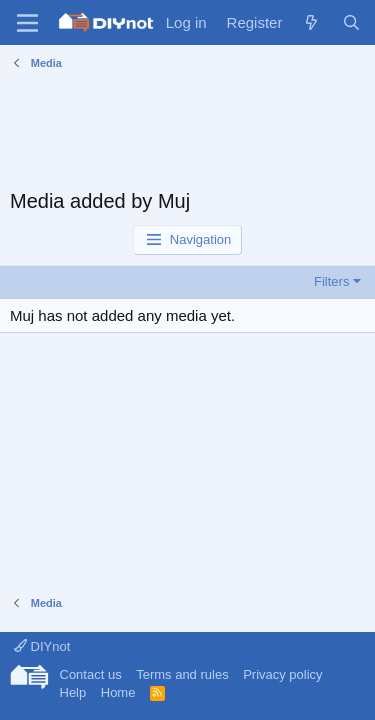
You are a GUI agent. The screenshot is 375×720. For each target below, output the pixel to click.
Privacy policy (282, 674)
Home (118, 692)
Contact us (91, 674)
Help (73, 692)
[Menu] (27, 23)
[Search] (351, 22)
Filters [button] (331, 281)
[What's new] (311, 22)
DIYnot (42, 646)
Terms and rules (182, 674)
